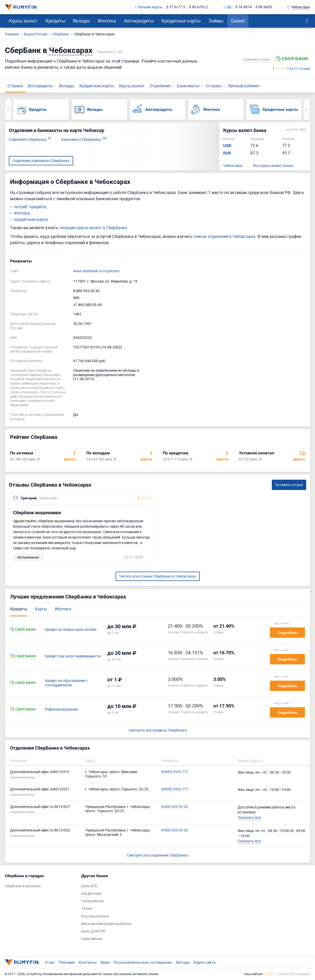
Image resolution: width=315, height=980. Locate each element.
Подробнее (287, 633)
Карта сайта (205, 962)
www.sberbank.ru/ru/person (96, 271)
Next (307, 110)
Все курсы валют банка (273, 166)
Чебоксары (233, 166)
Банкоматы (188, 86)
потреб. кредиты (30, 207)
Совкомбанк (92, 939)
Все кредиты (40, 86)
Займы (216, 21)
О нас (50, 962)
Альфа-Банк (92, 894)
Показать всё (249, 817)
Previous (8, 110)
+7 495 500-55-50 (87, 305)
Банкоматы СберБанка (84, 140)
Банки (238, 21)
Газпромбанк (93, 901)
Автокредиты (139, 21)
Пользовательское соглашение (143, 962)
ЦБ (228, 7)
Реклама (67, 962)
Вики (105, 962)
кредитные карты (31, 219)
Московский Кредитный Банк (106, 924)
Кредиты (55, 21)
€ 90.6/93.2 (198, 7)
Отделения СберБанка (30, 140)
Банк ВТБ (89, 886)
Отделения (160, 86)
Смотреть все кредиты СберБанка (158, 730)
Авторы (183, 962)
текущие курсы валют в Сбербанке (93, 228)
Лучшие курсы (149, 7)
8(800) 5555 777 (175, 772)
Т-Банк (87, 909)
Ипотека (107, 21)
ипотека (22, 213)
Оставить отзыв (289, 485)
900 (76, 298)
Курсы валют (23, 21)
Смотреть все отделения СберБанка (157, 855)
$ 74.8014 (243, 7)
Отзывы (214, 86)
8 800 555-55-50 (86, 291)
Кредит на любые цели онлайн (71, 630)
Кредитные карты (181, 21)
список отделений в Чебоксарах (224, 236)
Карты (41, 609)
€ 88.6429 (264, 7)
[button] (157, 261)
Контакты (88, 962)
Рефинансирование (62, 709)
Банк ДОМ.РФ (93, 931)
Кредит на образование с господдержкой (66, 683)
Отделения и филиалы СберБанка (41, 161)
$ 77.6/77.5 (176, 7)
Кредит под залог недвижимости (73, 656)
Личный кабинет (244, 86)
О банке (15, 86)
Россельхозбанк (95, 916)
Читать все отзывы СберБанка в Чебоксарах (158, 576)
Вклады (81, 21)
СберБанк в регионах (23, 886)
